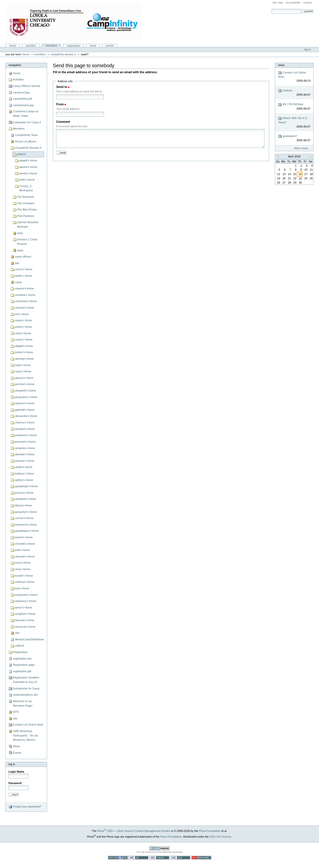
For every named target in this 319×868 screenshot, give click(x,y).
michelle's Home (25, 544)
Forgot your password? (25, 807)
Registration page (24, 665)
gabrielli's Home (25, 410)
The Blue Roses (27, 209)
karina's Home (24, 537)
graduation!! (294, 138)
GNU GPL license (220, 837)
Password (15, 783)
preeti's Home (23, 327)
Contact (308, 2)
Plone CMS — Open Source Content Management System (134, 831)
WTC (16, 712)
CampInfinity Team (26, 135)
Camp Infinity (74, 22)
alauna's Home (28, 167)
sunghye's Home (25, 614)
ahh (17, 633)
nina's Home (23, 569)
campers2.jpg (21, 92)
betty (20, 233)
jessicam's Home (25, 442)
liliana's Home (23, 505)
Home (13, 46)
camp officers (23, 257)
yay (17, 263)
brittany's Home (24, 473)
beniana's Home (25, 429)
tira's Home (22, 314)
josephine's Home (26, 435)
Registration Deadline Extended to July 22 (26, 680)
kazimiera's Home (26, 525)
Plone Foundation (210, 831)
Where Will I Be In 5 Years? (294, 122)
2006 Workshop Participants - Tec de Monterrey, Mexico (25, 735)
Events (110, 46)
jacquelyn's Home (26, 512)
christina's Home (25, 295)
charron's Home (25, 422)
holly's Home (27, 180)
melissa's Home (25, 582)
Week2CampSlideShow (29, 639)
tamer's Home (23, 607)
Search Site (272, 9)
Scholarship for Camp (26, 688)
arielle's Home (24, 467)
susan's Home (24, 339)
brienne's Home (25, 461)
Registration (73, 46)
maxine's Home (24, 288)
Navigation (15, 65)
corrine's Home (24, 518)
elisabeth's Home (25, 391)
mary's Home (23, 371)
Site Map (278, 2)
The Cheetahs (26, 203)
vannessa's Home (26, 301)
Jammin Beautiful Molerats (28, 224)
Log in (308, 49)
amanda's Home (25, 448)
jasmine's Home (25, 384)
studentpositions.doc (26, 695)
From (60, 104)
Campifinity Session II (63, 54)
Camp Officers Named (27, 86)
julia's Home (22, 550)
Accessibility (293, 2)
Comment (63, 122)
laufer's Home (23, 276)
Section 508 (118, 858)
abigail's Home (28, 160)
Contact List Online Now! (28, 725)
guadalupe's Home (26, 486)
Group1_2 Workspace (26, 188)
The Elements (26, 197)
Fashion (294, 93)
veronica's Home (25, 627)
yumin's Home (24, 269)
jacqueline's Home (26, 397)
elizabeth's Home (25, 499)
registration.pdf (22, 671)
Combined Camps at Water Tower (26, 114)
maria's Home (23, 320)
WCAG (139, 858)
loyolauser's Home (26, 595)
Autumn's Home (25, 403)
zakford (19, 646)
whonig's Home (24, 359)
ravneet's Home (25, 308)
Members (51, 46)
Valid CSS (180, 858)
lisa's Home (22, 588)
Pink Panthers (26, 216)
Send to (62, 87)
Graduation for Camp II (27, 122)
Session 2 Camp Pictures (27, 242)
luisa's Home (23, 563)
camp (18, 282)
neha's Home (23, 333)
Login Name (16, 772)
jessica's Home (24, 493)
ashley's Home (28, 173)
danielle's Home (25, 454)
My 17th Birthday (294, 107)
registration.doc (22, 659)
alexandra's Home (26, 416)
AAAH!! (22, 154)
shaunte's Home (25, 556)
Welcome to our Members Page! (23, 703)
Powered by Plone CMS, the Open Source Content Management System (159, 848)
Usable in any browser (201, 858)
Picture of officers (26, 141)
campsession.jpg (23, 105)
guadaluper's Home (27, 531)
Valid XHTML (159, 858)
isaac (20, 250)
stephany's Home (26, 601)
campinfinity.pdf (22, 99)
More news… (302, 148)
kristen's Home (24, 352)
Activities (31, 46)
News (93, 46)
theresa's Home (25, 620)
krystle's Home (24, 576)
